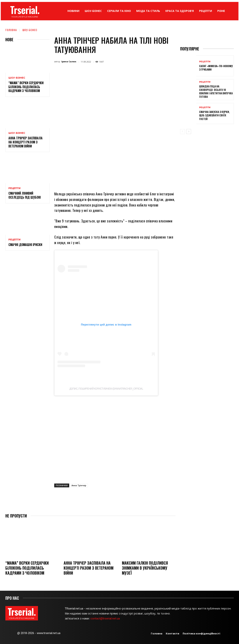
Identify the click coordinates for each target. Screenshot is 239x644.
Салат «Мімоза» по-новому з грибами (216, 68)
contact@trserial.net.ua (106, 619)
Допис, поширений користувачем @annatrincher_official (106, 389)
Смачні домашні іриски (25, 245)
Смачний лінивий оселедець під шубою (25, 195)
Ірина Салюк (69, 61)
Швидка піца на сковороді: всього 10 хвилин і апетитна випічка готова (216, 91)
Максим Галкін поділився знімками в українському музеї (145, 568)
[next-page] (189, 132)
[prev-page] (183, 132)
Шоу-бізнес (30, 30)
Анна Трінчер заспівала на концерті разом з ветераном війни (25, 142)
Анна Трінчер (79, 485)
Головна (11, 30)
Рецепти (14, 188)
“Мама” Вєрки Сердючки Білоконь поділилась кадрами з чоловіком (26, 87)
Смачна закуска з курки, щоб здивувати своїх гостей (214, 115)
